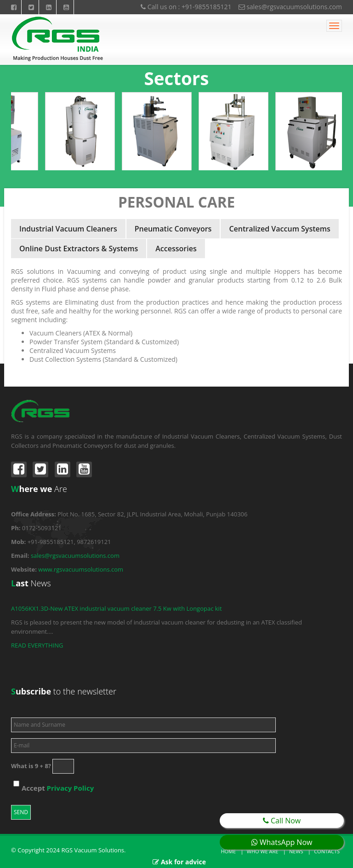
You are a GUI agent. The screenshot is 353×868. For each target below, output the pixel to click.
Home (228, 851)
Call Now (282, 821)
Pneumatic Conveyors (173, 229)
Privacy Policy (71, 788)
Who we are (263, 851)
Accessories (176, 249)
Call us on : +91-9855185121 (186, 7)
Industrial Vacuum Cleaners (68, 229)
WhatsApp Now (282, 842)
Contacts (327, 851)
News (296, 851)
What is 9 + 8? (31, 766)
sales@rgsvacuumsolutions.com (290, 7)
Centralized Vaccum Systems (279, 229)
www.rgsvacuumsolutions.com (81, 569)
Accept (58, 788)
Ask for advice (183, 862)
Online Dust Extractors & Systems (79, 249)
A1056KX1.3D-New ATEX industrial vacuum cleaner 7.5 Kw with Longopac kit (117, 608)
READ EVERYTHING (37, 645)
